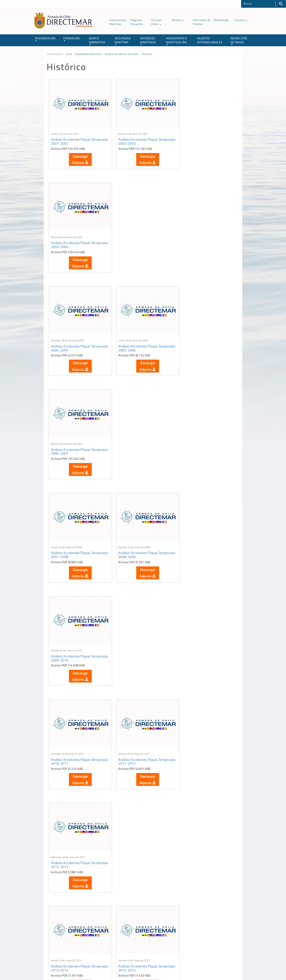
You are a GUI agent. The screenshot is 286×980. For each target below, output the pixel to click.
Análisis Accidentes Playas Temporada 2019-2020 (71, 745)
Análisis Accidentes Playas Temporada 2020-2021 (135, 745)
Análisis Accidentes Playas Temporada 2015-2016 (199, 543)
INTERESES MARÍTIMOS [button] (148, 41)
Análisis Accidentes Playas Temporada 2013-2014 (71, 543)
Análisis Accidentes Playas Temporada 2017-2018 (135, 644)
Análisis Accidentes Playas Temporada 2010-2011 (71, 442)
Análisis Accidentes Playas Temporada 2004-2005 (71, 240)
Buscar (281, 4)
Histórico (147, 54)
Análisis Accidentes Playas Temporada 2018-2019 (199, 644)
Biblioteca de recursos (99, 968)
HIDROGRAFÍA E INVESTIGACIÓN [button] (176, 41)
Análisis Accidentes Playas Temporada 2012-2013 (199, 442)
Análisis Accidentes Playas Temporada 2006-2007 (199, 240)
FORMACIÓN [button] (72, 39)
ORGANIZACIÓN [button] (45, 39)
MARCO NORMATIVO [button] (97, 41)
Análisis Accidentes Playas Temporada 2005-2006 (135, 240)
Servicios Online (156, 22)
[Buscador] (258, 3)
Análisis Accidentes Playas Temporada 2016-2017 (71, 644)
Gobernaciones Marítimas (118, 22)
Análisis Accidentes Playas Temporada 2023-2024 (135, 846)
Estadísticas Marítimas (88, 54)
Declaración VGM (210, 933)
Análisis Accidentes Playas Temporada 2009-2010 (199, 341)
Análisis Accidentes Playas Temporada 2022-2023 (71, 846)
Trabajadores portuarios (213, 928)
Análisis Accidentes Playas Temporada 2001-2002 (71, 139)
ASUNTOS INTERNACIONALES (210, 40)
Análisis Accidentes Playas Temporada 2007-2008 (71, 341)
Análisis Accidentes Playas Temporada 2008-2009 (135, 341)
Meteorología (221, 20)
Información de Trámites (201, 22)
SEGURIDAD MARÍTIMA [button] (123, 41)
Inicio (69, 54)
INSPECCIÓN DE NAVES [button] (239, 41)
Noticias (178, 20)
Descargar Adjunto (79, 157)
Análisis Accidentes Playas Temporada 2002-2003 (135, 139)
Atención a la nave (210, 923)
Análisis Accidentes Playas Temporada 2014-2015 (135, 543)
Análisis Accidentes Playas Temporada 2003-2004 (199, 139)
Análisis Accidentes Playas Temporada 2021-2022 (199, 745)
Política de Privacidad (72, 968)
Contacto (241, 20)
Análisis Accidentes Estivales (122, 54)
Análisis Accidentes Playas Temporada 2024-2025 (199, 846)
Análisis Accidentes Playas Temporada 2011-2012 (135, 442)
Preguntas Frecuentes (137, 22)
